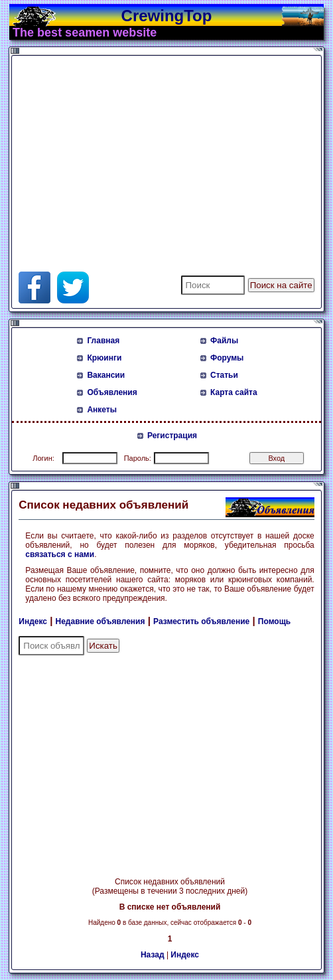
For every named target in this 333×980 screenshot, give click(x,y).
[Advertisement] (174, 152)
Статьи (224, 375)
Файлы (224, 341)
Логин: (43, 458)
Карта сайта (234, 392)
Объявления (112, 392)
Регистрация (172, 436)
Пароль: (138, 458)
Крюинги (104, 358)
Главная (103, 341)
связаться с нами (60, 554)
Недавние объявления (100, 621)
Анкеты (102, 410)
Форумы (227, 358)
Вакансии (106, 375)
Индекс (33, 621)
